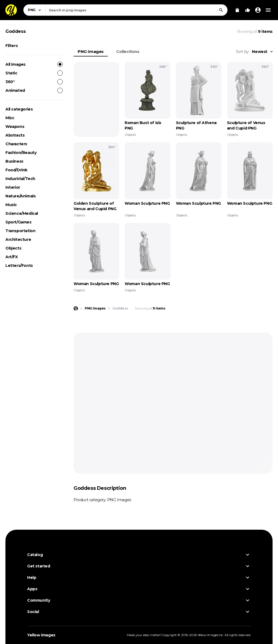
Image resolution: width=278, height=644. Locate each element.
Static (34, 73)
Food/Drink (16, 170)
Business (14, 161)
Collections (128, 51)
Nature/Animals (20, 196)
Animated (34, 90)
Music (11, 205)
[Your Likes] (248, 10)
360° (34, 82)
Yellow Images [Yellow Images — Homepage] (41, 635)
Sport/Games (18, 222)
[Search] (221, 10)
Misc (10, 118)
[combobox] (136, 10)
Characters (16, 144)
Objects (13, 248)
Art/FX (12, 257)
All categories (19, 109)
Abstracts (15, 135)
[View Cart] (237, 10)
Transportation (20, 231)
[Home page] (76, 308)
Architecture (18, 239)
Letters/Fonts (19, 266)
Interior (13, 187)
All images (34, 64)
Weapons (15, 127)
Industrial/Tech (20, 179)
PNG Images (91, 51)
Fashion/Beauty (21, 153)
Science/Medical (22, 213)
